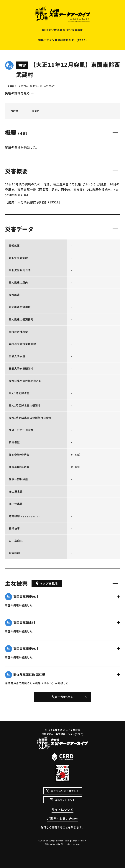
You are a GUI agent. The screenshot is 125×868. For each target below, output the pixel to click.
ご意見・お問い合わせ (62, 819)
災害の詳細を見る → (19, 93)
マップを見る (47, 583)
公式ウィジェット (65, 800)
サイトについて (62, 809)
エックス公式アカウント (65, 791)
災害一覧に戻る (62, 697)
